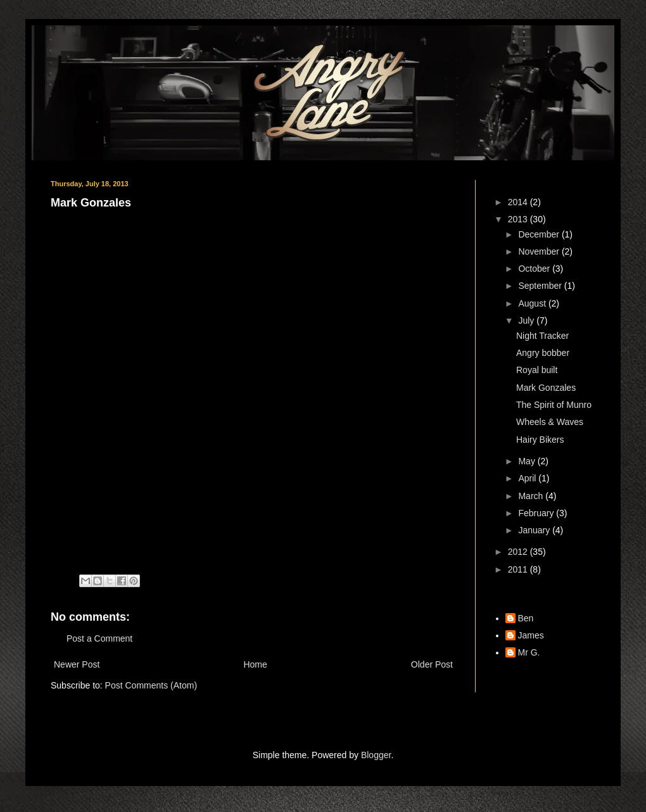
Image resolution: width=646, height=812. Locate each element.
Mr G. (529, 652)
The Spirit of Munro (554, 405)
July (527, 320)
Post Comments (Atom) (151, 685)
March (532, 496)
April (528, 478)
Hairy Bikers (540, 440)
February (537, 513)
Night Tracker (542, 336)
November (540, 251)
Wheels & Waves (550, 422)
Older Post (432, 664)
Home (255, 664)
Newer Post (77, 664)
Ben (526, 618)
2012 (519, 552)
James (531, 635)
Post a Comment (99, 638)
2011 (519, 569)
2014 (519, 202)
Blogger (376, 755)
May (528, 461)
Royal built (537, 370)
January (535, 530)
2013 (519, 219)
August (533, 303)
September (541, 286)
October (535, 269)
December (540, 234)
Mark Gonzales (546, 388)
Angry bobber (543, 353)
